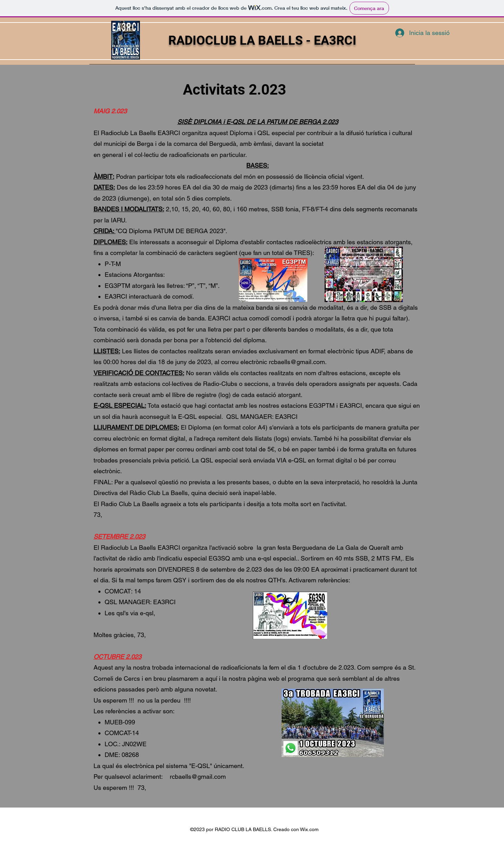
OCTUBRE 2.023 (117, 657)
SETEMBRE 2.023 (119, 536)
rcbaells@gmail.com (297, 362)
